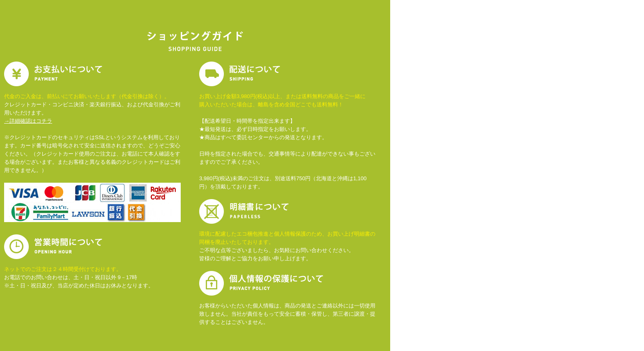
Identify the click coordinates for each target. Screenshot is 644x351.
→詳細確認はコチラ (28, 121)
